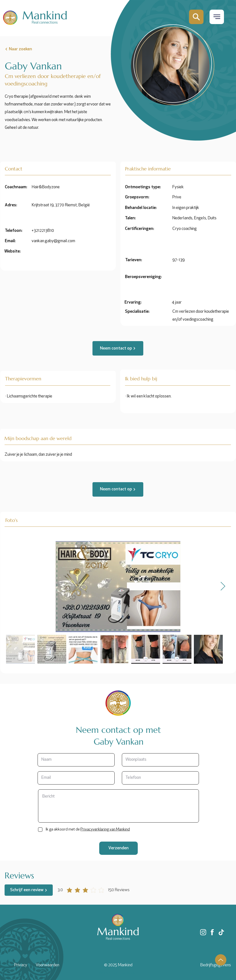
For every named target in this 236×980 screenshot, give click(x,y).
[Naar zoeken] (28, 49)
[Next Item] (223, 587)
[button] (217, 17)
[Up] (221, 960)
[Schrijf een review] (29, 890)
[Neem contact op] (118, 348)
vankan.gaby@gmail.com (53, 241)
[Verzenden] (118, 848)
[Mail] (196, 17)
